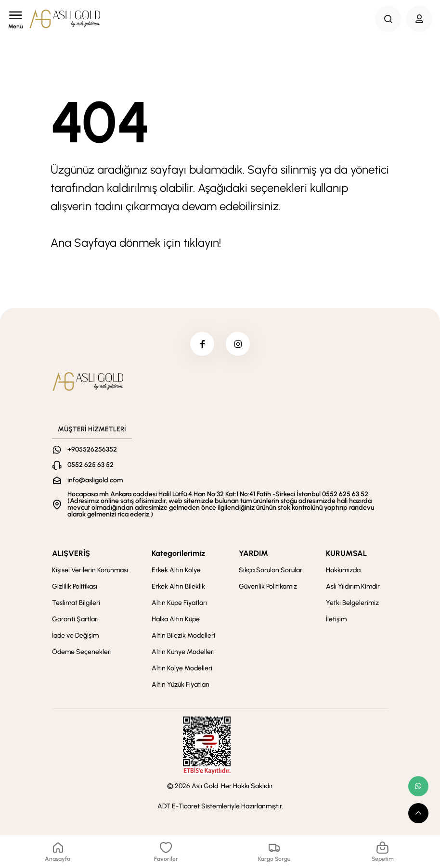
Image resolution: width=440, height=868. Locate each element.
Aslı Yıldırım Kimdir (353, 586)
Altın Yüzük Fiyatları (181, 685)
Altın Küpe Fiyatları (179, 603)
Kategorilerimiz (178, 553)
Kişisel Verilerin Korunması (90, 570)
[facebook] (202, 344)
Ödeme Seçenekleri (82, 652)
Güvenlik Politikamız (268, 586)
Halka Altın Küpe (176, 619)
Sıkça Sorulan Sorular (271, 570)
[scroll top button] (418, 813)
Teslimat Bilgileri (76, 603)
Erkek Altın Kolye (176, 570)
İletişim (336, 619)
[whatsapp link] (418, 786)
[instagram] (238, 344)
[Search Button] (388, 19)
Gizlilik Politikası (75, 586)
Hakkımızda (343, 570)
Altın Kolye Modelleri (182, 668)
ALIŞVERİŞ (71, 553)
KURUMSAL (346, 553)
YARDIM (253, 553)
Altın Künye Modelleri (183, 652)
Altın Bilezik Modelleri (183, 635)
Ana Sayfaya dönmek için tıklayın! (136, 243)
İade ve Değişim (75, 635)
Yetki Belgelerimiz (352, 603)
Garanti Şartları (75, 619)
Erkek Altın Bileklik (178, 586)
